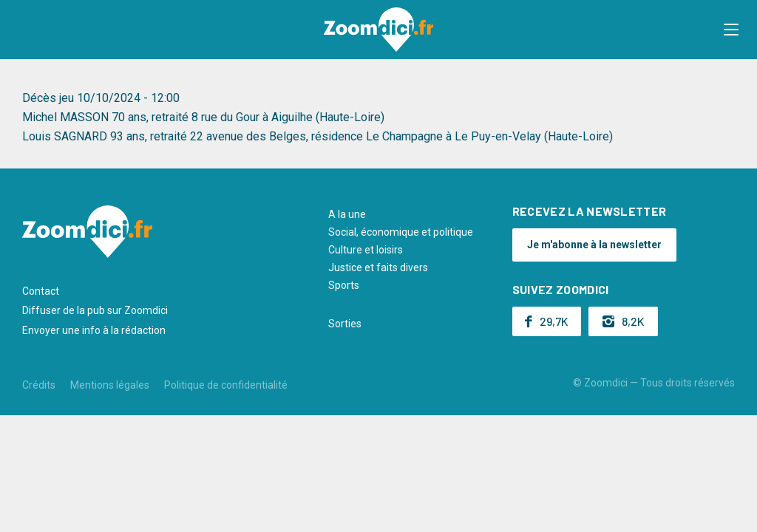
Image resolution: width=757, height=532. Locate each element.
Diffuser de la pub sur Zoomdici (95, 310)
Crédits (39, 385)
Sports (344, 285)
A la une (347, 214)
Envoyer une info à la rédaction (94, 330)
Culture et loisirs (366, 250)
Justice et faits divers (378, 267)
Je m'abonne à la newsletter (594, 245)
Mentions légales (110, 385)
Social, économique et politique (401, 232)
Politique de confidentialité (226, 385)
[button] (731, 30)
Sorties (345, 324)
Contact (41, 291)
